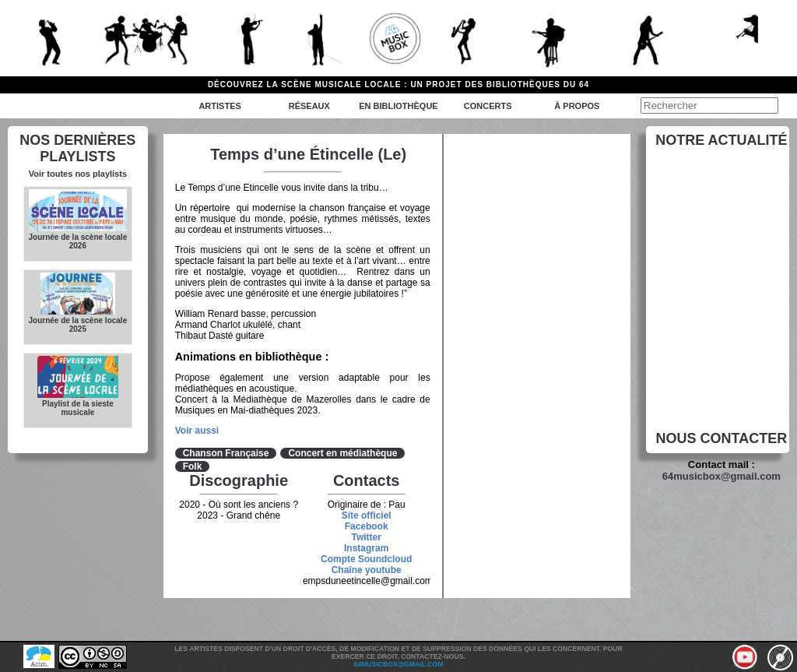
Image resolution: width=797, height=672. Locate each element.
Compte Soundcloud (366, 559)
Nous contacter (722, 438)
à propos (577, 106)
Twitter (366, 537)
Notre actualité (721, 140)
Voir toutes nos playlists (78, 174)
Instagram (366, 548)
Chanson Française (226, 453)
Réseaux (309, 106)
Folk (193, 466)
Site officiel (367, 515)
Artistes (219, 106)
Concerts (488, 106)
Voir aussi (197, 431)
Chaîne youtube (367, 570)
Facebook (367, 526)
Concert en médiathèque (342, 453)
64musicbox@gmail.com (722, 476)
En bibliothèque (398, 106)
